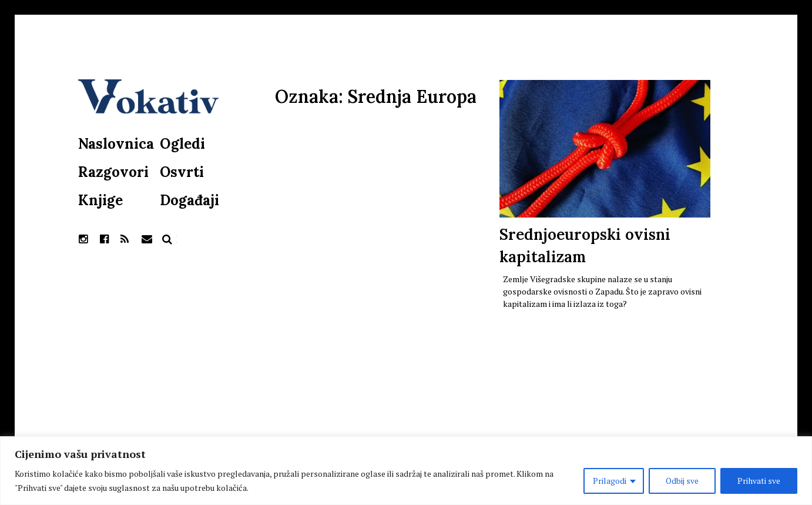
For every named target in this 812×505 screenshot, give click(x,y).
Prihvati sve (759, 481)
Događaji (189, 200)
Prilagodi (610, 481)
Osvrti (182, 172)
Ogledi (182, 144)
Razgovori (113, 172)
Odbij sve (682, 481)
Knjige (100, 200)
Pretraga (167, 239)
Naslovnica (116, 144)
